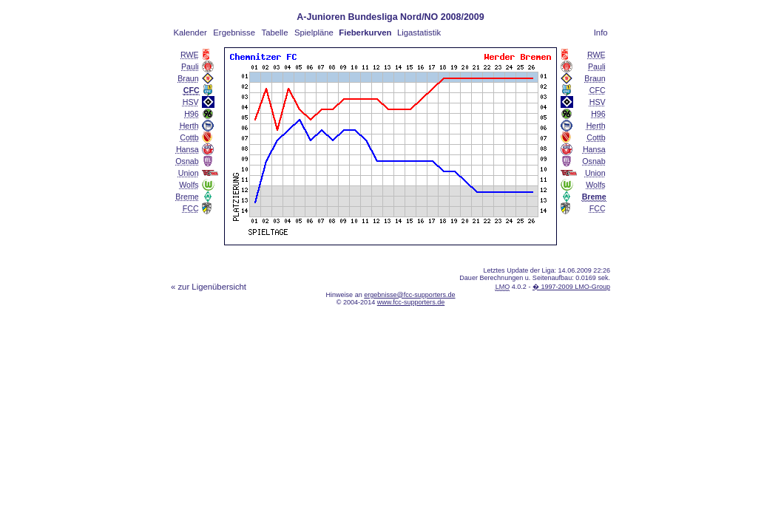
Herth (189, 126)
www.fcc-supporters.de (411, 302)
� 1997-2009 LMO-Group (571, 287)
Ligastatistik (419, 33)
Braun (188, 78)
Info (601, 33)
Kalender (190, 33)
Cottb (189, 137)
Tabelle (275, 33)
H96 (192, 114)
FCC (191, 208)
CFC (598, 90)
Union (189, 173)
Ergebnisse (234, 33)
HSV (191, 102)
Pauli (190, 66)
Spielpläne (314, 33)
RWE (190, 55)
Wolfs (189, 185)
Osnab (187, 161)
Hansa (187, 149)
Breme (187, 197)
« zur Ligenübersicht (209, 287)
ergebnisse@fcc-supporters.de (409, 295)
